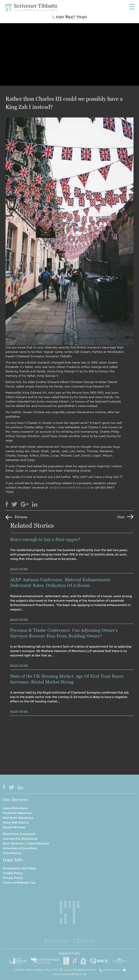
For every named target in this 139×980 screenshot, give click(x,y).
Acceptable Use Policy (19, 868)
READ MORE (19, 569)
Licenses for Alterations (20, 839)
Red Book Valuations (18, 818)
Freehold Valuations (17, 813)
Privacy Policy (13, 878)
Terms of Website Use (19, 883)
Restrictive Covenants (19, 834)
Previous (21, 517)
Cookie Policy (13, 873)
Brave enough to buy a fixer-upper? (46, 539)
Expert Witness (14, 827)
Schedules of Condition (20, 848)
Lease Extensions (16, 808)
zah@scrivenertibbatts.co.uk (69, 487)
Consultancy (12, 853)
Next (121, 517)
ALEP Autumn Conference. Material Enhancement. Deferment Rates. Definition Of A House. (61, 582)
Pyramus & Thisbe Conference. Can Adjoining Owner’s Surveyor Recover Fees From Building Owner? (64, 633)
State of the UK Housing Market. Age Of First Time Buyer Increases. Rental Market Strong (67, 679)
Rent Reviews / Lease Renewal (26, 843)
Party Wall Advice (16, 823)
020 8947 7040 (110, 970)
